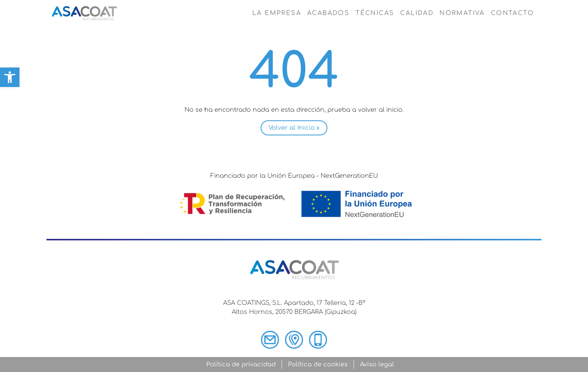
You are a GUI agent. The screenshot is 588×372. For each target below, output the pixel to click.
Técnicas (375, 13)
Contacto (512, 13)
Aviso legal (377, 364)
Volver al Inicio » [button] (294, 128)
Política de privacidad (241, 364)
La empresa (277, 13)
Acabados (328, 13)
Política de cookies (318, 364)
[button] (10, 77)
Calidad (417, 13)
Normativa (462, 13)
